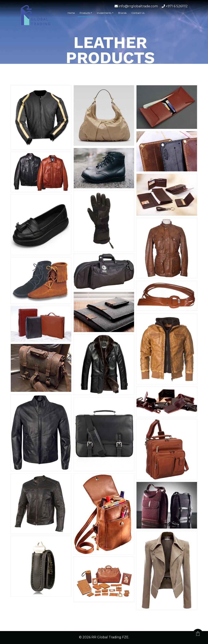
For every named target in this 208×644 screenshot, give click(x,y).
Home (71, 13)
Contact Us (138, 13)
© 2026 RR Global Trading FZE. (104, 637)
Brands (122, 13)
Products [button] (85, 13)
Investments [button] (104, 13)
